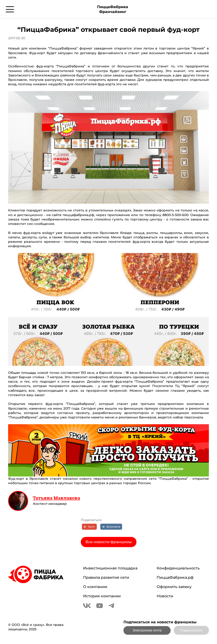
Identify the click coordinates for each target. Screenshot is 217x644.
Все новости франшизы (109, 542)
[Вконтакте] (111, 527)
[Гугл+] (89, 527)
